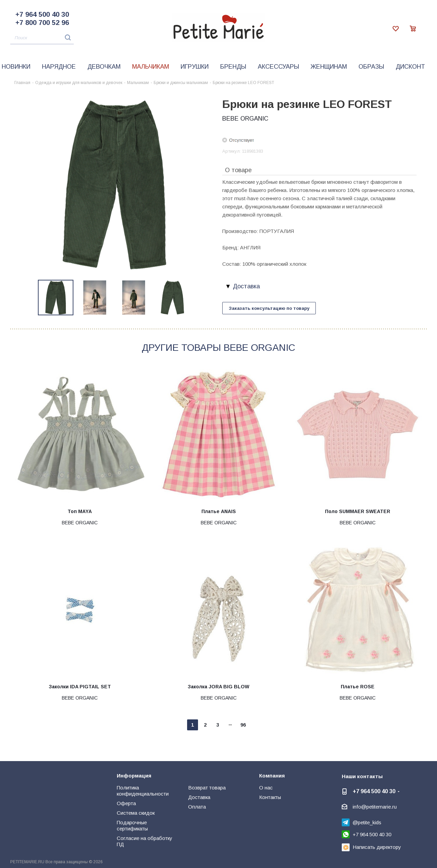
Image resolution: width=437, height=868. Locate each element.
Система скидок (136, 813)
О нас (266, 788)
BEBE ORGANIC (245, 119)
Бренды (233, 67)
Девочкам (104, 67)
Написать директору (377, 847)
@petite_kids (367, 822)
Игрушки (195, 67)
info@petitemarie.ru (375, 807)
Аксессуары (278, 67)
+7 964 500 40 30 (42, 14)
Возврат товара (207, 788)
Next (198, 298)
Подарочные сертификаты (132, 825)
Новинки (16, 67)
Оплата (197, 807)
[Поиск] (42, 38)
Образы (371, 67)
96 (243, 725)
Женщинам (329, 67)
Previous (30, 298)
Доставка (199, 797)
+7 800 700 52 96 (42, 23)
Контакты (270, 797)
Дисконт (410, 67)
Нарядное (59, 67)
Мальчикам (151, 67)
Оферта (126, 803)
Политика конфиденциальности (143, 791)
